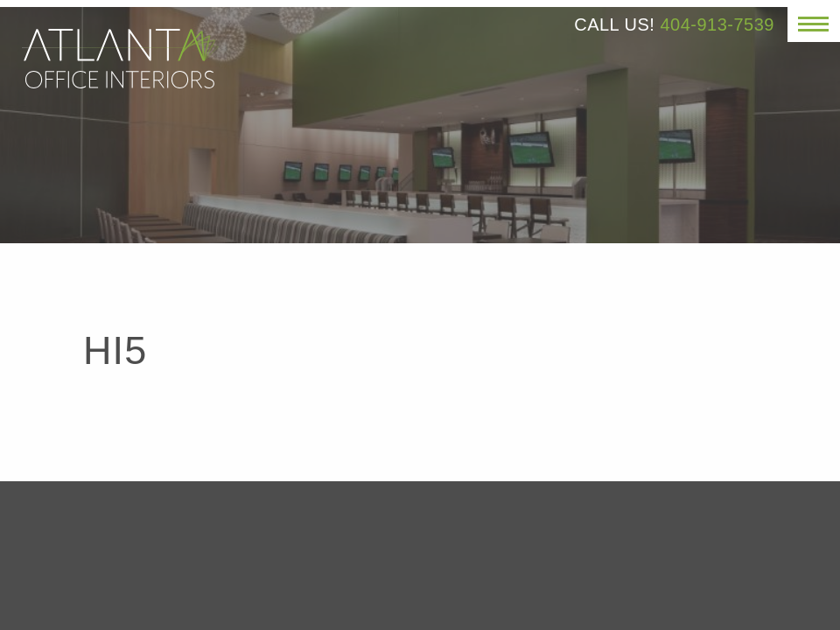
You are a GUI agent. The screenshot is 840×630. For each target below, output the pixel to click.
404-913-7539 (717, 24)
